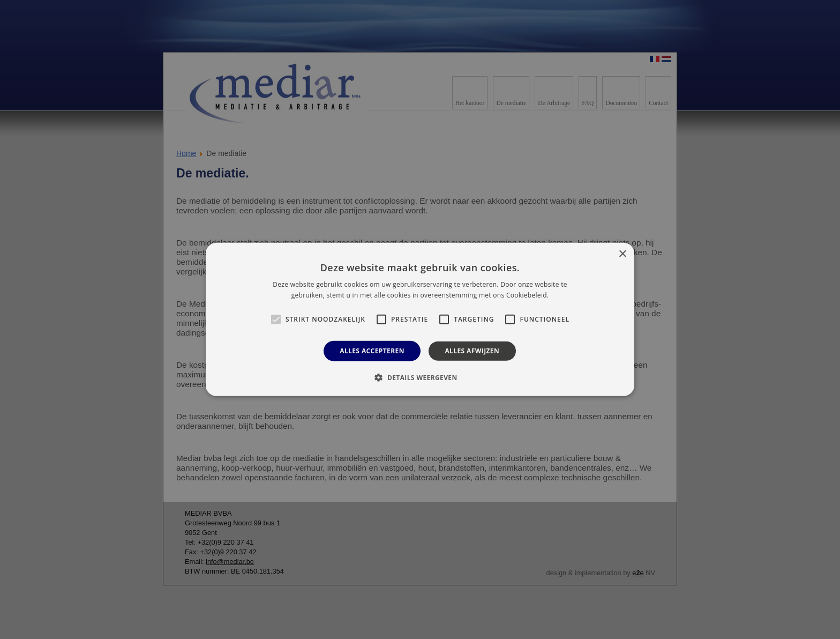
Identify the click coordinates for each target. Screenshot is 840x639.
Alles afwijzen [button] (472, 351)
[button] (420, 377)
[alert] (420, 319)
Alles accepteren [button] (372, 351)
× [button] (622, 254)
